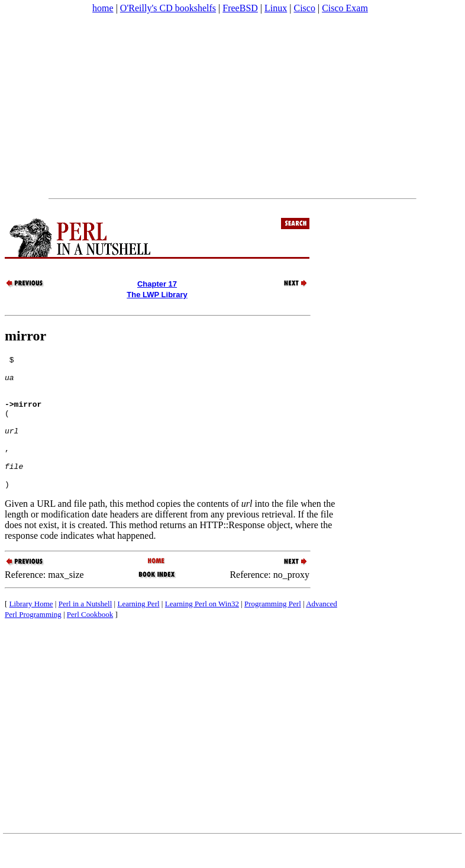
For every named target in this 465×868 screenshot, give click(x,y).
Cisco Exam (345, 8)
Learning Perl (138, 630)
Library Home (31, 630)
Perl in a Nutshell (85, 630)
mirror (25, 336)
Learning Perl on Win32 (202, 630)
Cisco (304, 8)
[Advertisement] (233, 106)
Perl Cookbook (90, 641)
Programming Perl (273, 630)
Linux (276, 8)
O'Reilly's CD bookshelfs (168, 8)
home (103, 8)
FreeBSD (240, 8)
